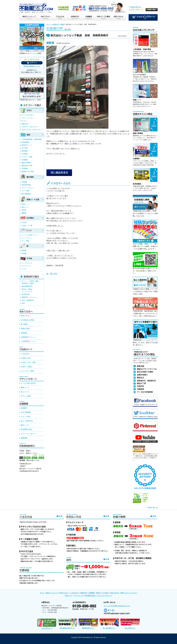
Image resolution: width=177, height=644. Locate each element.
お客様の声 (55, 24)
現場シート (137, 100)
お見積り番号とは (136, 7)
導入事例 (24, 324)
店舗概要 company (89, 17)
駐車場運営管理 (27, 286)
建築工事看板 (138, 133)
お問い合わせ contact (118, 17)
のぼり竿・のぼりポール (30, 127)
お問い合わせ (114, 593)
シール (24, 269)
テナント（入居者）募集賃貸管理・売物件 (30, 282)
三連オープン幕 (27, 225)
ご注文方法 (25, 354)
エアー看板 (26, 191)
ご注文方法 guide (60, 17)
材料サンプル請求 (102, 593)
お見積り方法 (26, 358)
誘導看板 (25, 151)
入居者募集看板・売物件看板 (32, 139)
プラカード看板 (27, 157)
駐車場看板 (137, 184)
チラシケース (26, 266)
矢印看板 (25, 154)
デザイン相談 (26, 396)
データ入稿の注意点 (28, 383)
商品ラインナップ (52, 593)
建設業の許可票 (27, 166)
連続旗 (24, 250)
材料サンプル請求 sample (104, 17)
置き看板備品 (26, 194)
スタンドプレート (28, 188)
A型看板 (24, 182)
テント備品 (26, 241)
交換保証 (24, 333)
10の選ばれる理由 (27, 320)
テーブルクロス (27, 263)
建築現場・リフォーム (29, 297)
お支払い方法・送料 (28, 362)
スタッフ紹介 (26, 417)
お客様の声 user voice (74, 17)
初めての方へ (26, 316)
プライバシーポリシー (29, 434)
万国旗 (24, 253)
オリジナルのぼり (140, 75)
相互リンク (25, 425)
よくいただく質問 (27, 371)
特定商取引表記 (27, 429)
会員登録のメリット (28, 337)
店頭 (23, 303)
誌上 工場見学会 (27, 421)
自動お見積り (26, 329)
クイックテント (27, 238)
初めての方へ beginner (45, 17)
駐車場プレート (27, 145)
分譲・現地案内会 (28, 300)
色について (25, 392)
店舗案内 (24, 408)
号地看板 (25, 168)
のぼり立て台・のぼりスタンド (32, 130)
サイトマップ (79, 596)
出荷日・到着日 (27, 367)
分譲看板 (136, 159)
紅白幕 (24, 222)
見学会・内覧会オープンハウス (27, 290)
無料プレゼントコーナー (129, 593)
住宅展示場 (26, 294)
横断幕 (63, 24)
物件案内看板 (26, 185)
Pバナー (24, 121)
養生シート (26, 207)
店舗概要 (92, 593)
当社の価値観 (26, 412)
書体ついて (25, 388)
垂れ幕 (24, 210)
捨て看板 (25, 148)
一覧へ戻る (53, 274)
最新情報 (24, 438)
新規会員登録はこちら (32, 66)
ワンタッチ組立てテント (30, 235)
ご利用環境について (28, 341)
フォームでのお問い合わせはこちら (117, 606)
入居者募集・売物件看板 (142, 49)
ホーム (48, 24)
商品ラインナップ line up (29, 17)
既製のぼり (26, 124)
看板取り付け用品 (28, 171)
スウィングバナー (28, 118)
